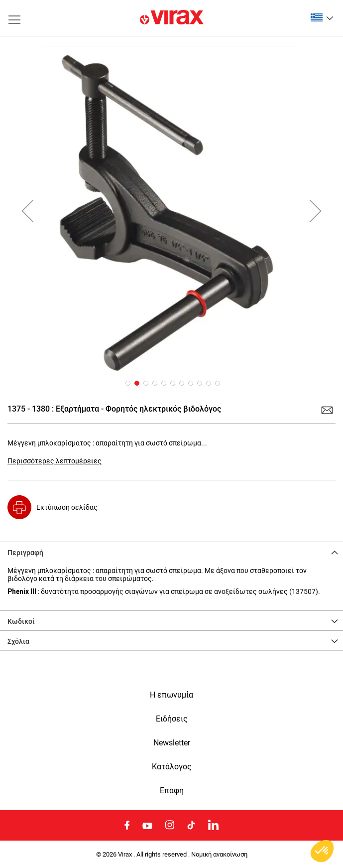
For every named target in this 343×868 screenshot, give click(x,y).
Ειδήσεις (172, 719)
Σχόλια (18, 641)
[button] (322, 17)
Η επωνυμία (171, 695)
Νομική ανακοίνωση (219, 854)
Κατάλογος (172, 767)
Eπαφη (172, 791)
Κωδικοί (21, 621)
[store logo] (172, 18)
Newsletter (172, 743)
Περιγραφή (25, 553)
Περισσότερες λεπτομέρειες (55, 461)
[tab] (171, 552)
